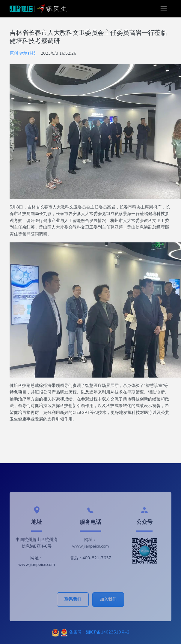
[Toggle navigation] (164, 9)
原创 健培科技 (23, 53)
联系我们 (73, 599)
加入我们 (108, 599)
